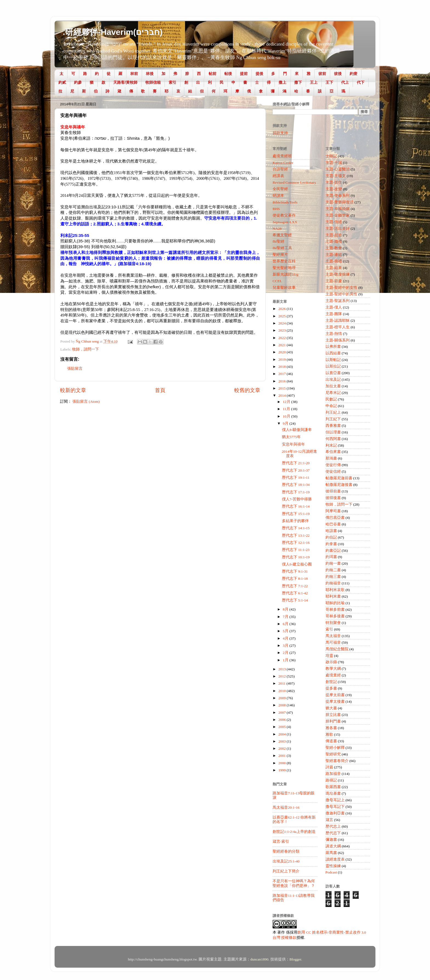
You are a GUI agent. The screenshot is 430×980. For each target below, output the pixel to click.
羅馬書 (331, 853)
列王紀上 (333, 412)
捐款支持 (280, 133)
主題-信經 (334, 222)
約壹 (353, 74)
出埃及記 (333, 380)
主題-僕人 (334, 307)
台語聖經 (280, 169)
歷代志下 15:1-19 (296, 514)
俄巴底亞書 (335, 518)
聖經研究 (333, 754)
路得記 (331, 780)
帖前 (213, 74)
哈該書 (331, 531)
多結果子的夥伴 (295, 521)
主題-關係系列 (338, 340)
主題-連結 (334, 255)
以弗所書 (333, 347)
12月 (287, 402)
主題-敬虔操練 (338, 274)
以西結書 (333, 353)
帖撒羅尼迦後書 (339, 485)
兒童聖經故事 (284, 288)
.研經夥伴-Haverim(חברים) (113, 32)
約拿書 (331, 544)
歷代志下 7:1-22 (295, 586)
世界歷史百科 (284, 261)
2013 (282, 669)
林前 (134, 74)
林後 (150, 74)
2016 (282, 381)
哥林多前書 (335, 610)
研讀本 (278, 196)
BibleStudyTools (285, 202)
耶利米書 (333, 596)
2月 (286, 653)
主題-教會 (334, 248)
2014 (282, 395)
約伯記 (331, 537)
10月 (287, 416)
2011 (282, 683)
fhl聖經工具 (282, 248)
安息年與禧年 (293, 444)
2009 (282, 698)
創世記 (331, 682)
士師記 (331, 156)
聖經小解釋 (335, 748)
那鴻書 (331, 458)
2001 (282, 756)
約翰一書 (333, 563)
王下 (329, 82)
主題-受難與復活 (340, 202)
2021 (282, 345)
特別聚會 (333, 623)
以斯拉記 (333, 366)
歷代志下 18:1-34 (296, 485)
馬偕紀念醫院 (337, 649)
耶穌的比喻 (335, 603)
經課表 (278, 176)
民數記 (331, 399)
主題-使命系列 (338, 196)
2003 (282, 741)
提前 (244, 74)
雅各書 (331, 728)
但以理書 (333, 432)
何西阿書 (333, 439)
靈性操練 (333, 866)
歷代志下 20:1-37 (296, 470)
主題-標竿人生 (338, 327)
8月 (286, 609)
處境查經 (333, 675)
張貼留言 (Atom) (86, 401)
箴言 (329, 820)
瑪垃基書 (333, 793)
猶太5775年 (291, 437)
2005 (282, 727)
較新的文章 (73, 390)
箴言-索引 (281, 842)
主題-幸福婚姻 (338, 209)
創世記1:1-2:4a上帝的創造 (294, 832)
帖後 (228, 74)
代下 (361, 82)
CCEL (277, 281)
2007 (282, 712)
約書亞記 (333, 551)
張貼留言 (75, 369)
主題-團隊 (334, 314)
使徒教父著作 (284, 215)
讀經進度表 (335, 859)
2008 (282, 705)
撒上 (282, 82)
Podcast (331, 872)
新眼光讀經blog (285, 274)
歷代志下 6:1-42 (295, 593)
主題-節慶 (334, 281)
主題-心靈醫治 (338, 169)
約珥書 (331, 557)
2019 (282, 359)
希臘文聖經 (282, 235)
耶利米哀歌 (335, 590)
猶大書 (331, 708)
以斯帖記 (333, 360)
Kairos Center (283, 163)
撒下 (298, 82)
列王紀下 (333, 419)
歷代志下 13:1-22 (296, 535)
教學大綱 (333, 669)
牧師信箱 (153, 82)
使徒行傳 (333, 465)
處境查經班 (282, 156)
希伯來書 (333, 452)
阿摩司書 (333, 511)
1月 (286, 660)
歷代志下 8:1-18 (295, 579)
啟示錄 (331, 662)
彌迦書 (331, 840)
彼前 (322, 74)
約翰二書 (333, 570)
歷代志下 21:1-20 (296, 463)
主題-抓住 (334, 182)
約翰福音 (333, 583)
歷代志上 (333, 826)
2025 (282, 316)
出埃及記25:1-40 (286, 861)
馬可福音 (333, 642)
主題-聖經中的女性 (342, 288)
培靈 (329, 656)
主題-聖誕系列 (338, 301)
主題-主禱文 (336, 176)
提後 (259, 74)
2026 (282, 309)
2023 (282, 330)
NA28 (277, 229)
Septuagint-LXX (285, 222)
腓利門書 (333, 721)
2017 (282, 374)
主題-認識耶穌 (338, 320)
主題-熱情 (334, 334)
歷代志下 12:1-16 (296, 543)
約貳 (62, 82)
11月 (287, 409)
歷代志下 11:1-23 (296, 550)
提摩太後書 (335, 702)
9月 (286, 423)
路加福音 (333, 774)
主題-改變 (334, 189)
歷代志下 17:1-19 (296, 492)
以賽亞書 (333, 373)
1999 (282, 770)
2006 (282, 720)
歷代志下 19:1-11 (296, 478)
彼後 (338, 74)
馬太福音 (333, 636)
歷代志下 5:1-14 (295, 600)
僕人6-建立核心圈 (297, 564)
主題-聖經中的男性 (342, 294)
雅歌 (329, 734)
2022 (282, 338)
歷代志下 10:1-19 (296, 557)
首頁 (160, 390)
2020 (282, 352)
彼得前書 (333, 491)
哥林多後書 (335, 616)
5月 (286, 631)
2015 (282, 388)
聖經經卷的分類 (286, 851)
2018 (282, 367)
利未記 (331, 445)
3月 (286, 646)
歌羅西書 (333, 787)
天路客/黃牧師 (125, 82)
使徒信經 (333, 471)
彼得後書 (333, 498)
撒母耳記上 (335, 800)
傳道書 (331, 741)
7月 (286, 617)
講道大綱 (333, 846)
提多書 (331, 688)
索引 (172, 82)
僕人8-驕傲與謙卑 (297, 430)
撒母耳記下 (335, 807)
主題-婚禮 (334, 241)
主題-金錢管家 (338, 215)
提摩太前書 (335, 695)
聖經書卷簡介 (337, 761)
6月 (286, 624)
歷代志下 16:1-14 (296, 506)
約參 (78, 82)
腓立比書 (333, 715)
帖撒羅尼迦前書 (339, 478)
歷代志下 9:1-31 (295, 571)
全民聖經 (280, 189)
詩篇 (329, 767)
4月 (286, 638)
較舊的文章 (247, 390)
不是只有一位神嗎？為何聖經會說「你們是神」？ (294, 883)
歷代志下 (333, 833)
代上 (345, 82)
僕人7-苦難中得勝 (297, 499)
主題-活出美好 (338, 229)
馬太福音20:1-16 (286, 807)
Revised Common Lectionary (294, 182)
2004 (282, 734)
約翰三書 (333, 577)
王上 (314, 82)
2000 (282, 763)
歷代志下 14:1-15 (296, 528)
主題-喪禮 (334, 261)
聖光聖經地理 (284, 268)
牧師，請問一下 (86, 349)
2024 (282, 323)
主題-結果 (334, 268)
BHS (276, 209)
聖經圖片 (280, 255)
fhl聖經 (278, 241)
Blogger (295, 959)
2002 (282, 748)
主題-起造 (334, 235)
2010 (282, 691)
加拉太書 (333, 386)
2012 (282, 676)
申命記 (331, 406)
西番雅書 (333, 426)
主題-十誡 (334, 163)
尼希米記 (333, 393)
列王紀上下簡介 (286, 871)
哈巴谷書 (333, 524)
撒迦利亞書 (335, 813)
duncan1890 (259, 959)
